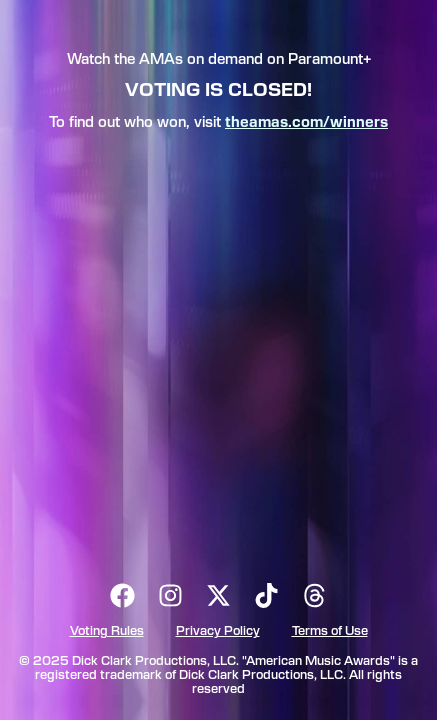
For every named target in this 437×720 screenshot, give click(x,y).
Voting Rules (107, 631)
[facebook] (123, 595)
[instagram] (171, 595)
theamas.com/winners (306, 123)
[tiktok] (267, 595)
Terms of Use (330, 631)
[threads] (315, 595)
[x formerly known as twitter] (219, 595)
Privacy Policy (218, 631)
